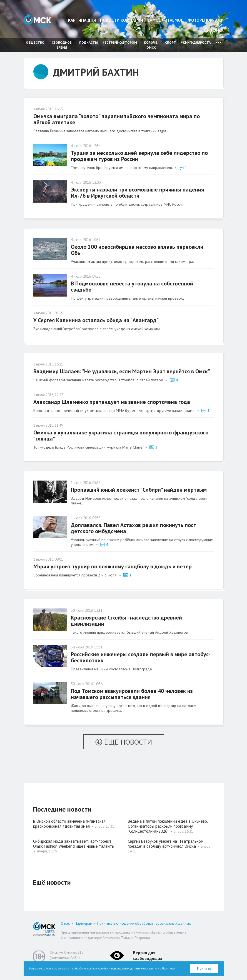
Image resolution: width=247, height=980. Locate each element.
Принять (204, 968)
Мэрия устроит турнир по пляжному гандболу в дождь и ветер (113, 566)
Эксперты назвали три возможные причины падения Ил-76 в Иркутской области (137, 193)
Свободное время (62, 45)
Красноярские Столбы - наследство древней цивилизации (126, 621)
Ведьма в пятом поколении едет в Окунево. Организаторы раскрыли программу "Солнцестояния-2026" (168, 826)
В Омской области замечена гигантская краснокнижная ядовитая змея (69, 824)
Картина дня (82, 20)
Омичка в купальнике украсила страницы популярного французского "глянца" (121, 436)
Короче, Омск (151, 45)
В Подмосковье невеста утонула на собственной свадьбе (132, 287)
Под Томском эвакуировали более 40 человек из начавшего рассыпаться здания (132, 694)
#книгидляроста (196, 42)
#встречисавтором (120, 42)
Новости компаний (122, 20)
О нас (65, 923)
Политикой (169, 968)
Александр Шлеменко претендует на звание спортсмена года (112, 402)
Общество (35, 42)
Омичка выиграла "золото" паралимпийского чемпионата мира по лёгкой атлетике (117, 119)
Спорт (171, 42)
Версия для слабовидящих (148, 956)
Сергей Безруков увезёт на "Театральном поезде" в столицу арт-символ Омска (166, 844)
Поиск (214, 30)
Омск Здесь (38, 21)
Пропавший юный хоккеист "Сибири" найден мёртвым (139, 490)
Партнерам (83, 923)
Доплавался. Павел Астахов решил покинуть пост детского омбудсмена (134, 528)
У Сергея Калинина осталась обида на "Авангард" (96, 320)
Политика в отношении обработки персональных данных (144, 923)
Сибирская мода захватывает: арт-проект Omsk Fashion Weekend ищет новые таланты (74, 844)
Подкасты (88, 42)
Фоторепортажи (206, 20)
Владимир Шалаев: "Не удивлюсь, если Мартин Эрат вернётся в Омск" (122, 371)
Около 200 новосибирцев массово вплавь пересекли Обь (137, 250)
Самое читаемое (165, 20)
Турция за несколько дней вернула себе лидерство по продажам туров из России (139, 156)
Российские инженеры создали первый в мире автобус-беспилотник (141, 657)
